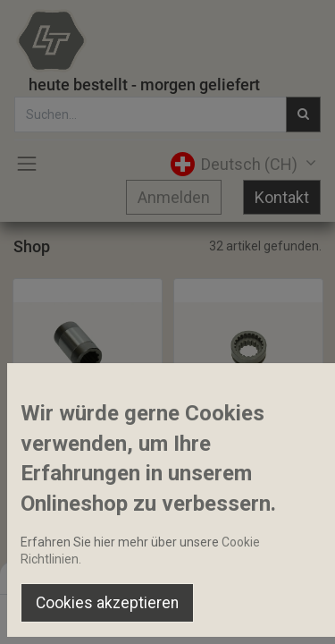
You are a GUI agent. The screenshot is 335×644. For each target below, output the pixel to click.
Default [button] (255, 577)
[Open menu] (168, 618)
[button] (69, 400)
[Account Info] (276, 614)
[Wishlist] (222, 614)
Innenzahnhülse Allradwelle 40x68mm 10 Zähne (88, 438)
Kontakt (282, 197)
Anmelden (174, 197)
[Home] (59, 614)
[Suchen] (113, 614)
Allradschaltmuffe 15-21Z (248, 438)
